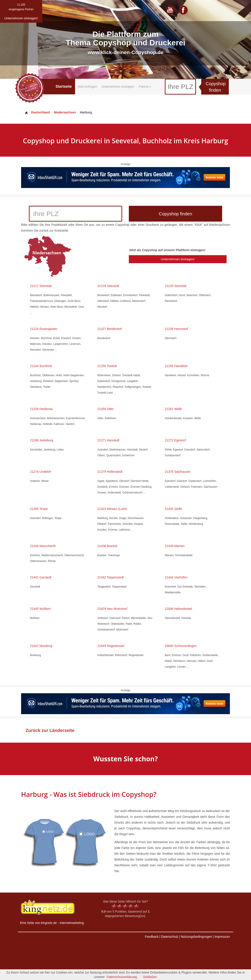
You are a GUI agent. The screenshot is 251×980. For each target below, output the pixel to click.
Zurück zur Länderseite (50, 730)
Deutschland (37, 112)
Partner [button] (145, 87)
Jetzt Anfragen (87, 87)
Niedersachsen (65, 112)
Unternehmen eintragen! (178, 259)
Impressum (222, 937)
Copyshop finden (216, 87)
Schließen (150, 977)
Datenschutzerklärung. (122, 977)
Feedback (152, 937)
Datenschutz (170, 937)
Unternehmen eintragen (118, 87)
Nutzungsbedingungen (196, 937)
